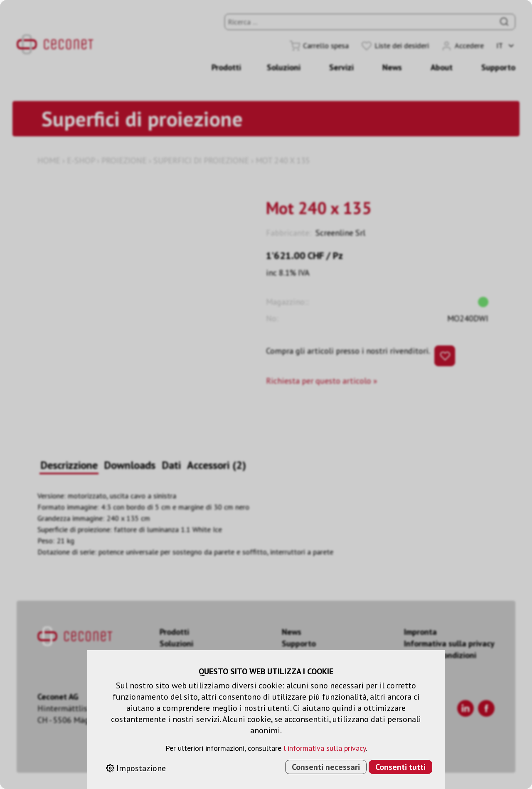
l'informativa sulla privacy (325, 748)
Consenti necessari (326, 767)
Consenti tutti (400, 767)
